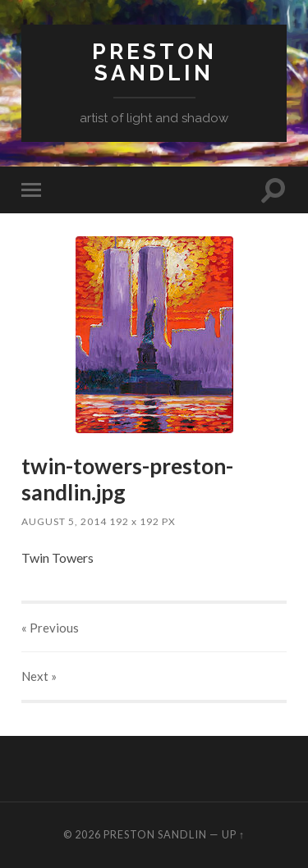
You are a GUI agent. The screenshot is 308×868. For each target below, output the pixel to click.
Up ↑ (233, 834)
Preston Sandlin (154, 62)
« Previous (50, 628)
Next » (39, 676)
